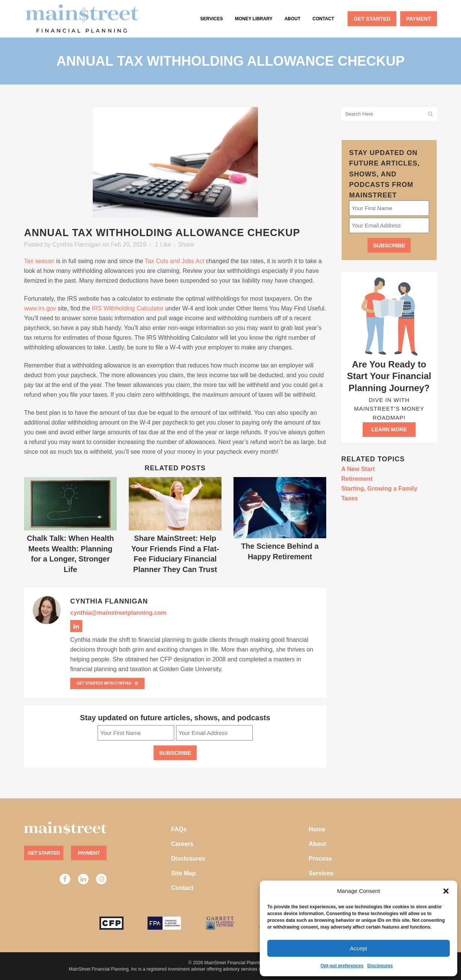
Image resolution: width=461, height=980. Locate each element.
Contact (182, 888)
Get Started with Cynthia (107, 683)
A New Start (358, 469)
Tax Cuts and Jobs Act (175, 261)
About (317, 844)
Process (320, 859)
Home (317, 829)
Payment (89, 853)
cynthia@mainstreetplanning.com (118, 613)
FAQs (179, 829)
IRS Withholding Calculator (128, 308)
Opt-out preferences (342, 966)
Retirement (357, 479)
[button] (446, 891)
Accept (359, 948)
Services (321, 873)
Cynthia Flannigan (77, 245)
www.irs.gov (40, 308)
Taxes (350, 498)
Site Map (184, 873)
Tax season (39, 261)
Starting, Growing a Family (379, 488)
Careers (182, 844)
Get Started (44, 853)
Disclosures (380, 966)
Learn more (389, 429)
